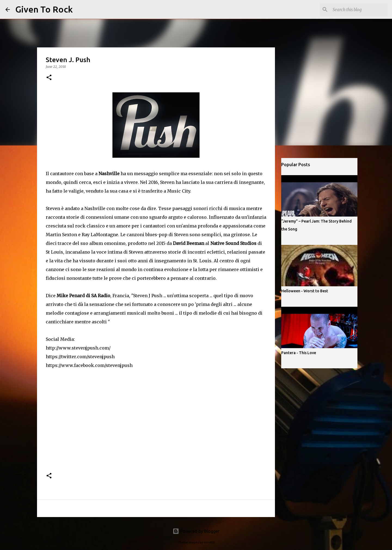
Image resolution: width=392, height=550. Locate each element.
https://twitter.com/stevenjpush (80, 357)
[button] (49, 78)
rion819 (209, 542)
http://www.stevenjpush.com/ (78, 348)
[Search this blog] (359, 10)
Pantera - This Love (299, 353)
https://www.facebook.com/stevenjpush (89, 365)
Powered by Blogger (196, 531)
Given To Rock (44, 9)
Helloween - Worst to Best (305, 291)
